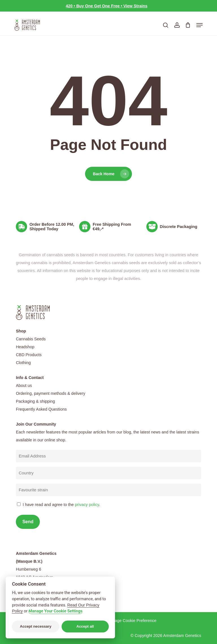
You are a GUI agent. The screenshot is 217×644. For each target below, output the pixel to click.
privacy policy (87, 505)
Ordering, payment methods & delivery (51, 393)
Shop (21, 331)
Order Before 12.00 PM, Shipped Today (52, 227)
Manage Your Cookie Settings (56, 611)
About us (24, 385)
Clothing (23, 363)
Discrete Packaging (179, 227)
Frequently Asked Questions (41, 409)
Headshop (25, 347)
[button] (199, 25)
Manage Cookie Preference (132, 621)
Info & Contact (30, 378)
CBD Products (29, 355)
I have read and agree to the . (61, 505)
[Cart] (188, 25)
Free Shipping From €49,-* (112, 227)
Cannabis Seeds (31, 339)
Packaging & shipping (35, 401)
